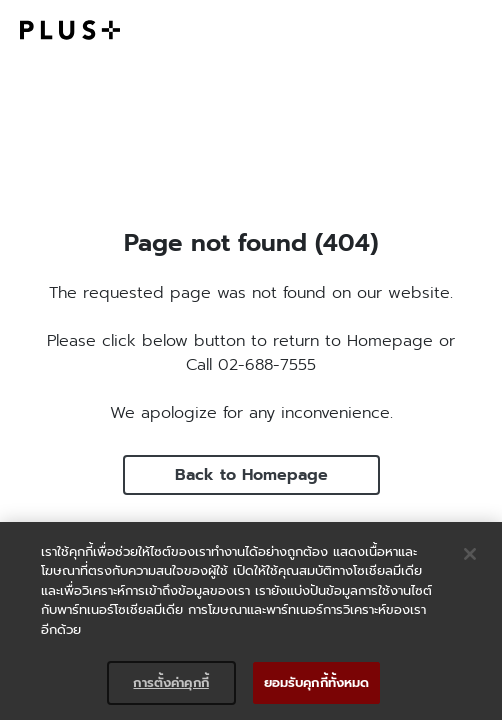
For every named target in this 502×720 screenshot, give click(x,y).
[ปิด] (470, 554)
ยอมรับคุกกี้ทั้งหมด (317, 682)
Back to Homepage (251, 475)
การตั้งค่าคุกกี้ (170, 682)
